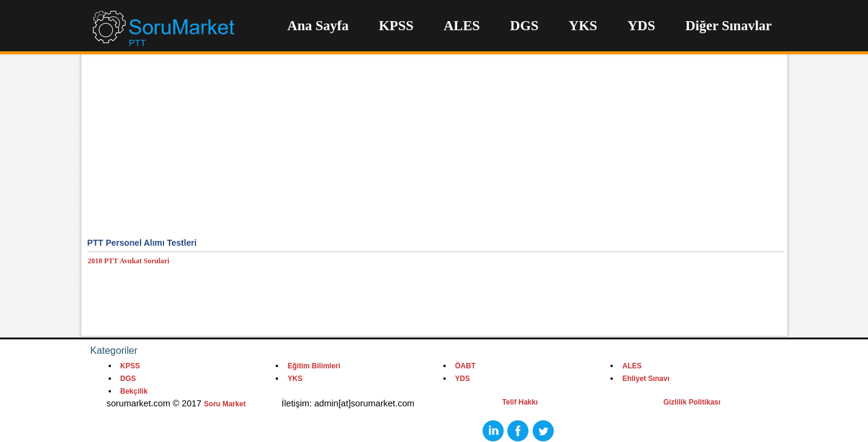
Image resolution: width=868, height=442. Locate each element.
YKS (583, 26)
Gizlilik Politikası (692, 402)
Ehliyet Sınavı (646, 379)
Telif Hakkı (520, 402)
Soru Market (225, 404)
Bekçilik (134, 391)
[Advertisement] (436, 151)
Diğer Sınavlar (728, 26)
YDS (641, 26)
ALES (461, 26)
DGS (524, 26)
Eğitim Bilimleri (314, 366)
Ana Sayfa (318, 26)
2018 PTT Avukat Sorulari (129, 261)
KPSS (396, 26)
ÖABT (465, 366)
